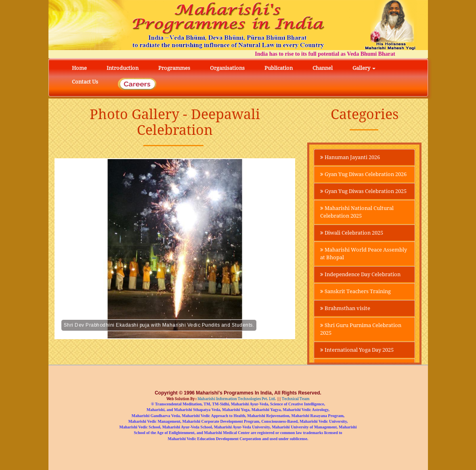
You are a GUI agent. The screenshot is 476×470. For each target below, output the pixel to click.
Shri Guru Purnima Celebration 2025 (349, 358)
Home (79, 68)
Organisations (227, 68)
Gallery (364, 68)
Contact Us (85, 82)
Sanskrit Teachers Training (360, 319)
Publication (279, 68)
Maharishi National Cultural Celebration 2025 (361, 230)
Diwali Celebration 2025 (355, 251)
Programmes (174, 68)
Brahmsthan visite (347, 337)
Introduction (123, 68)
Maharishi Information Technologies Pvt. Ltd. (236, 399)
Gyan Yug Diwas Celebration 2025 (361, 204)
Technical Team (295, 399)
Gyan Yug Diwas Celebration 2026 (361, 179)
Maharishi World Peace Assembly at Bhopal (354, 273)
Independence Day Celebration (348, 298)
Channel (323, 68)
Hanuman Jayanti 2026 (354, 157)
